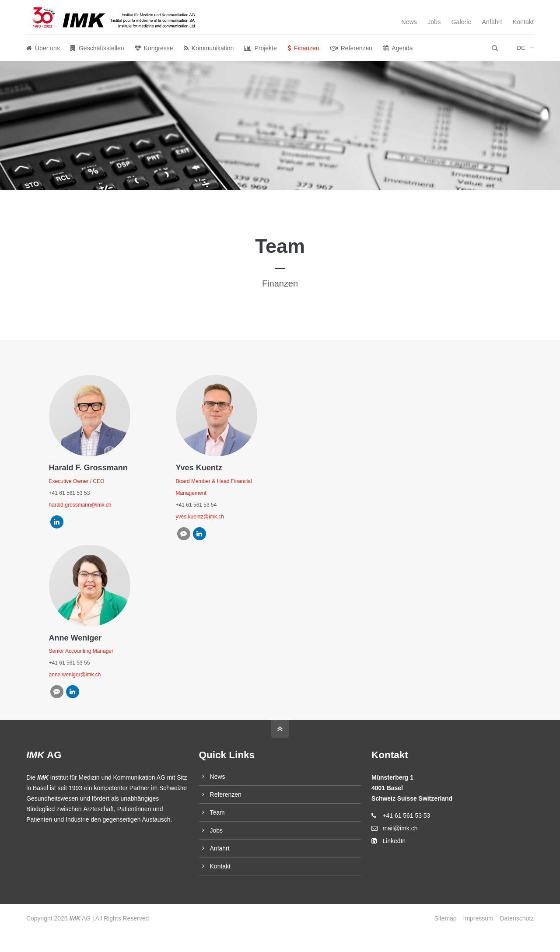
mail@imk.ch (400, 828)
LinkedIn (394, 841)
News (409, 22)
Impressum (478, 918)
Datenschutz (517, 918)
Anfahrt (492, 22)
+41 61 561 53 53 (406, 815)
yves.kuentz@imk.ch (200, 517)
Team (217, 812)
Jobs (434, 22)
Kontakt (523, 22)
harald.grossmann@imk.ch (80, 505)
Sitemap (445, 918)
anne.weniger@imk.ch (75, 675)
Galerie (461, 22)
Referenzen (226, 794)
